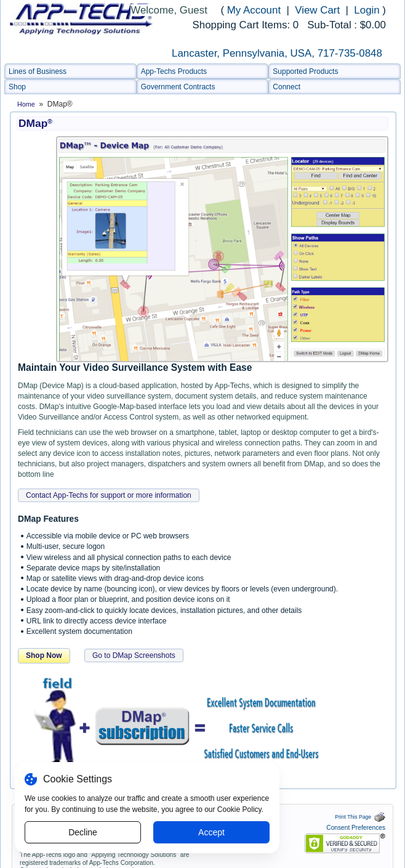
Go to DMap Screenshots (134, 655)
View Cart (319, 10)
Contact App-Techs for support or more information (109, 495)
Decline (83, 832)
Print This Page (360, 817)
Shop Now (44, 655)
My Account (254, 10)
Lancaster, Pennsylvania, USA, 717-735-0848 (277, 53)
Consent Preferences (356, 828)
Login (367, 10)
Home (26, 104)
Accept (211, 832)
